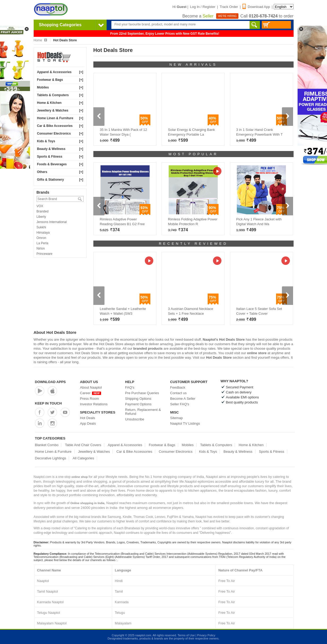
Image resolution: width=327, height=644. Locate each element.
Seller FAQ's (180, 404)
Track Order (229, 7)
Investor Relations (94, 404)
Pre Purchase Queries (142, 393)
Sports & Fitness (50, 157)
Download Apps (51, 382)
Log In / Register (203, 7)
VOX (40, 206)
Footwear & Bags (50, 80)
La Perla (43, 243)
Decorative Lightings (51, 458)
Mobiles (43, 87)
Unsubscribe (135, 419)
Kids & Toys (46, 141)
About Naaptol (91, 387)
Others (42, 172)
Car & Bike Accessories (55, 126)
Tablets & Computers (53, 95)
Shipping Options (138, 399)
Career (91, 393)
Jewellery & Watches (53, 110)
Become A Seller (183, 399)
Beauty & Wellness (51, 149)
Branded (43, 211)
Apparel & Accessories (54, 72)
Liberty (41, 217)
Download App (256, 7)
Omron (42, 238)
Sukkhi (41, 227)
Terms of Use (186, 635)
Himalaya (43, 233)
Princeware (45, 254)
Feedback (178, 387)
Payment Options (138, 404)
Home (40, 40)
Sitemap (177, 418)
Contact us (178, 393)
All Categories (83, 458)
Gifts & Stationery (51, 180)
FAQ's (130, 387)
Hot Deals (88, 418)
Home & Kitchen (49, 103)
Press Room (90, 399)
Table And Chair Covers (83, 445)
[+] (81, 72)
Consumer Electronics (54, 134)
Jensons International (52, 222)
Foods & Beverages (52, 164)
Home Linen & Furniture (55, 118)
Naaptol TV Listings (185, 423)
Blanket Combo (47, 445)
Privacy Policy (206, 635)
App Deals (88, 423)
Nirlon (41, 248)
